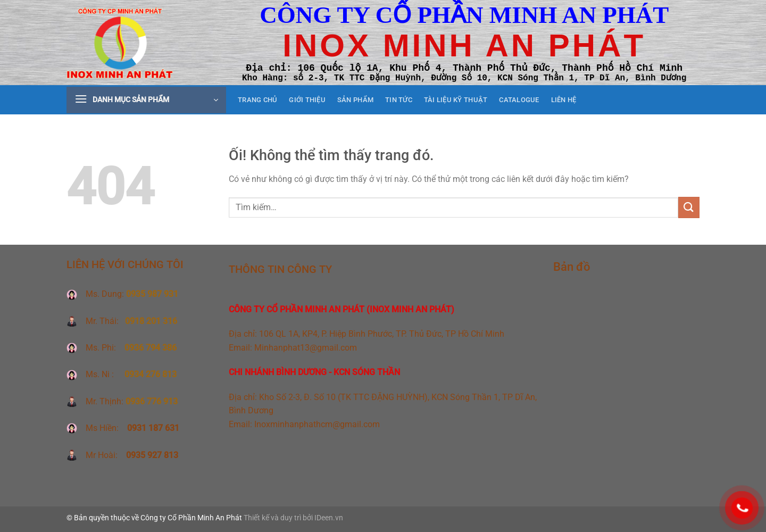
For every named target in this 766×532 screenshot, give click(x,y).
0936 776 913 (152, 401)
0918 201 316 (151, 321)
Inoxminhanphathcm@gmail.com (317, 424)
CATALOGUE (519, 100)
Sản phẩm (355, 100)
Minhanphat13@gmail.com (306, 348)
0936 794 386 (151, 348)
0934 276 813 (151, 374)
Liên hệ (564, 100)
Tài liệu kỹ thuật (456, 100)
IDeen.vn (329, 518)
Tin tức (399, 100)
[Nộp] (689, 207)
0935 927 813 (151, 455)
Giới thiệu (307, 100)
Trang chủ (257, 100)
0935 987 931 (152, 294)
